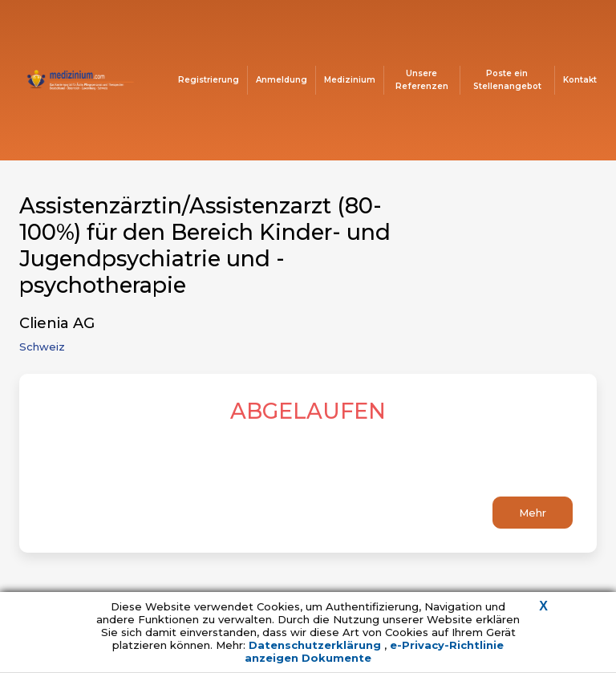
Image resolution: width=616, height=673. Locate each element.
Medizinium (350, 80)
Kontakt (580, 80)
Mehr (533, 513)
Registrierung (209, 80)
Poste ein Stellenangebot (507, 80)
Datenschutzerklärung (316, 645)
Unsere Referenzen (422, 80)
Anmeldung (282, 80)
